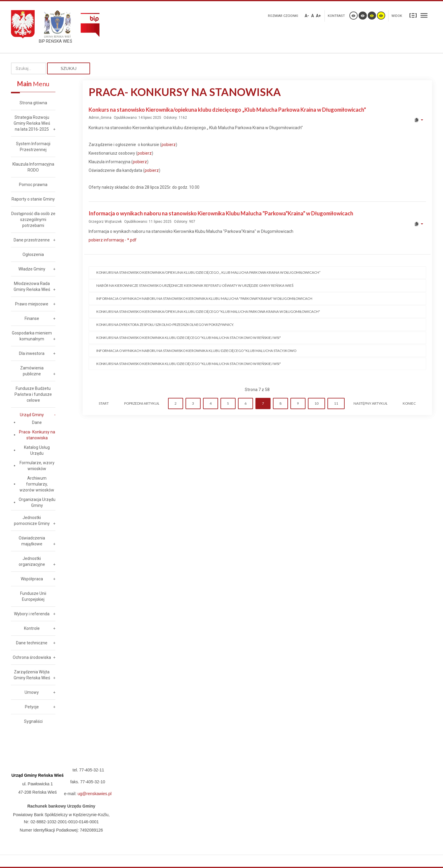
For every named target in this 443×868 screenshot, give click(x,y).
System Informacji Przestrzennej (33, 147)
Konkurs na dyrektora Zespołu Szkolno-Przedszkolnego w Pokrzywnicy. (165, 325)
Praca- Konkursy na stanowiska (37, 435)
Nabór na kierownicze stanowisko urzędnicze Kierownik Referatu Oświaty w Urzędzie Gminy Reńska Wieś (195, 285)
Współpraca (32, 579)
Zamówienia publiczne (32, 371)
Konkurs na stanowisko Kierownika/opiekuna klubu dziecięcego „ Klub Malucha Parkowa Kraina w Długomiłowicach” (208, 272)
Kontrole (32, 628)
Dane (37, 422)
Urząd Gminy (32, 415)
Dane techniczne (32, 643)
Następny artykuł (370, 403)
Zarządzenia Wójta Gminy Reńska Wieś (32, 675)
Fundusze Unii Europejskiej (33, 596)
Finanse (32, 318)
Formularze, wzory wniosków (37, 466)
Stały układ (413, 15)
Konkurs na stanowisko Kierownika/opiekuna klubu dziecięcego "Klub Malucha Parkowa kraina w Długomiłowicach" (208, 312)
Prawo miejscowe (32, 304)
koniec (409, 403)
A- (307, 16)
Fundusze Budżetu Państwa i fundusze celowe (33, 394)
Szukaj (69, 68)
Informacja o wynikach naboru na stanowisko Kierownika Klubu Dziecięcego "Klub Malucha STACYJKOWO (196, 351)
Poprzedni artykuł (142, 403)
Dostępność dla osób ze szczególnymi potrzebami (33, 220)
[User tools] (419, 120)
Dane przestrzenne (32, 240)
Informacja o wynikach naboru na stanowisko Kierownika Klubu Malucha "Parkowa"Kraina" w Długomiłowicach (221, 213)
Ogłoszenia (33, 254)
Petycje (32, 707)
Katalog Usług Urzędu (37, 450)
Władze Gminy (32, 269)
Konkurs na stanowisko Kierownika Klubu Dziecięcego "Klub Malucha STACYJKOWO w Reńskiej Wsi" (189, 338)
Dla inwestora (32, 353)
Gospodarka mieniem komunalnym (32, 336)
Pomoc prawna (33, 185)
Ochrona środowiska (32, 657)
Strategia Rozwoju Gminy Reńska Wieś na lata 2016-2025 (32, 123)
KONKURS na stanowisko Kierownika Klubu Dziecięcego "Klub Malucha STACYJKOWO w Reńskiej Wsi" (189, 364)
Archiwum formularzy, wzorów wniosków (37, 484)
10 (316, 403)
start (104, 403)
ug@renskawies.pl (95, 794)
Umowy (32, 692)
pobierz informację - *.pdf (113, 240)
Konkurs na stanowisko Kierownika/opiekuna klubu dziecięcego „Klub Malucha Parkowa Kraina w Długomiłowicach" (227, 110)
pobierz (169, 145)
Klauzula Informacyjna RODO (33, 167)
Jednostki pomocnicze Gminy (32, 521)
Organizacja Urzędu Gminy (37, 502)
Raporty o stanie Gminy (33, 199)
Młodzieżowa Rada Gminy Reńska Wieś (32, 286)
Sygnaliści (33, 721)
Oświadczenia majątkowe (32, 541)
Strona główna (33, 103)
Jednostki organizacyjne (32, 561)
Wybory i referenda (32, 614)
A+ (318, 16)
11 (336, 403)
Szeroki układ (424, 15)
